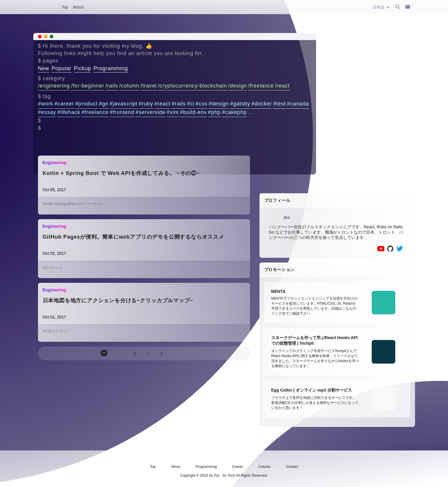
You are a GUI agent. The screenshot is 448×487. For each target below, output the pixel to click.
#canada (298, 104)
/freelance (261, 86)
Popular (62, 68)
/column (129, 86)
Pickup (83, 68)
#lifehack (69, 112)
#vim (173, 112)
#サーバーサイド (90, 204)
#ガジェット (53, 268)
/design (238, 86)
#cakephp (234, 112)
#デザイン (61, 331)
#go (104, 104)
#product (86, 104)
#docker (262, 104)
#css (201, 104)
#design (219, 104)
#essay (47, 112)
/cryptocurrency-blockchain (192, 86)
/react (282, 86)
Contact (292, 467)
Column (264, 467)
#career (64, 104)
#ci (191, 104)
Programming (111, 68)
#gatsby (240, 104)
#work (46, 104)
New (44, 68)
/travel (149, 86)
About (78, 7)
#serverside (151, 112)
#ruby (146, 104)
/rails (112, 86)
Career (238, 467)
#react (162, 104)
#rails (179, 104)
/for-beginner (87, 86)
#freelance (95, 112)
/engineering (54, 86)
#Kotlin (48, 204)
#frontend (122, 112)
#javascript (124, 104)
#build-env (193, 112)
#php (214, 112)
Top (65, 7)
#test (279, 104)
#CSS (47, 331)
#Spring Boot (65, 204)
